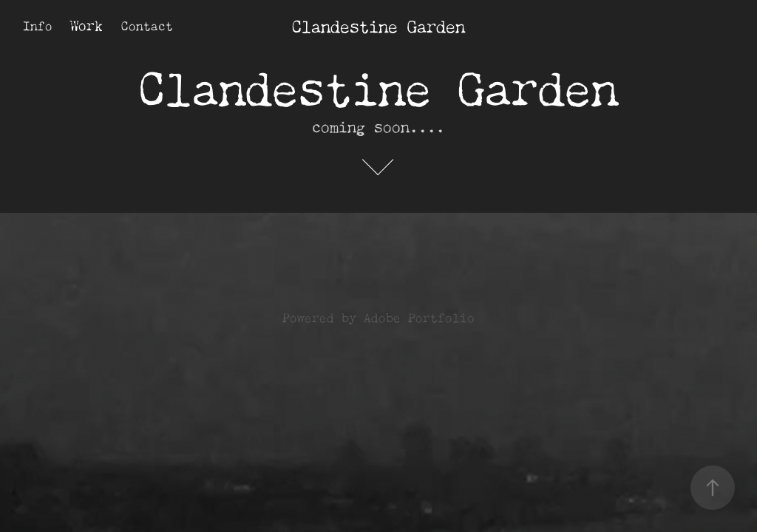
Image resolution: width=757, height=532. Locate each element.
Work (86, 23)
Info (38, 24)
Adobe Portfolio (419, 316)
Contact (147, 24)
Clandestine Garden (378, 24)
